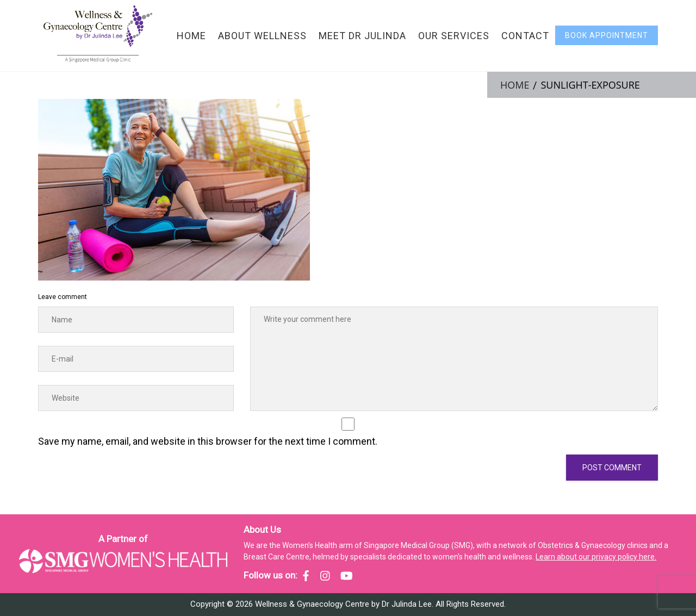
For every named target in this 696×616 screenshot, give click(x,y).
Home (191, 36)
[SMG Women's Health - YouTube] (347, 576)
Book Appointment (607, 35)
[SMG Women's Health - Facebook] (306, 576)
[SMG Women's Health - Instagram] (325, 576)
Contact (525, 36)
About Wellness (262, 36)
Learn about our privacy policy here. (596, 557)
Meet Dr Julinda (362, 36)
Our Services (454, 36)
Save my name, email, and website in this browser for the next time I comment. (208, 441)
